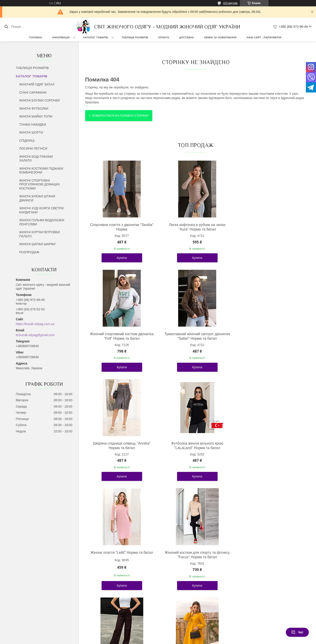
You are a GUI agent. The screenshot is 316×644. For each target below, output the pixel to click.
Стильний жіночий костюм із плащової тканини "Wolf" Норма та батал (195, 555)
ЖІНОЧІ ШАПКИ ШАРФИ (37, 244)
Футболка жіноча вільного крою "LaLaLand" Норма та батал (268, 336)
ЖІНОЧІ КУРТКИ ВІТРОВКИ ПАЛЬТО (39, 234)
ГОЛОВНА (36, 37)
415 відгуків (230, 3)
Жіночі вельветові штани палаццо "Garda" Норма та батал (268, 446)
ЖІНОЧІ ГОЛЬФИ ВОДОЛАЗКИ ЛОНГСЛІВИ (42, 222)
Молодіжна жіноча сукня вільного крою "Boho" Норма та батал (121, 555)
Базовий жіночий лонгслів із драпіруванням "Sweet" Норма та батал (268, 557)
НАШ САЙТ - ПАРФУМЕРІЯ (264, 37)
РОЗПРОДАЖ (29, 252)
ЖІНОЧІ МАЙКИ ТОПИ (36, 116)
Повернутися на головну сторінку (120, 116)
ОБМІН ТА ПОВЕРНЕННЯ (220, 37)
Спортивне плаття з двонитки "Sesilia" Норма (121, 227)
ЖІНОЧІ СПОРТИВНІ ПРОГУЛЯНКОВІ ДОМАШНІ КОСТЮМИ (39, 184)
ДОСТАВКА (187, 37)
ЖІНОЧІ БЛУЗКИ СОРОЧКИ (39, 100)
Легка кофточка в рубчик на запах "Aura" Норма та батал (195, 227)
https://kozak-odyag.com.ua (35, 324)
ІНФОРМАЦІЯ (61, 37)
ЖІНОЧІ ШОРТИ (31, 132)
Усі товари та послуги (194, 609)
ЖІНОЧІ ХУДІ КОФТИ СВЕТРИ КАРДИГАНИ (41, 210)
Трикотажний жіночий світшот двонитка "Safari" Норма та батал (121, 336)
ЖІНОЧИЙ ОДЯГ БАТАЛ (37, 84)
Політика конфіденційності (208, 640)
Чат (297, 632)
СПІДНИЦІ (27, 141)
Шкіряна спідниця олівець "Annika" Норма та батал (195, 336)
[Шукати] (6, 27)
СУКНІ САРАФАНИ (33, 92)
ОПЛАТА (164, 37)
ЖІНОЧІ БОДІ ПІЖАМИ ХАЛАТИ (36, 159)
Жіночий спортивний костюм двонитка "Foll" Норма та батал (269, 227)
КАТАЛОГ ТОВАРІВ (96, 37)
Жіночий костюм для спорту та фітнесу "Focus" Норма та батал (195, 446)
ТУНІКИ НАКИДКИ (33, 125)
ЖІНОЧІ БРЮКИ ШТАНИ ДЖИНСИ (37, 198)
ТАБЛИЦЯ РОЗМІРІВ (135, 37)
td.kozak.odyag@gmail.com (35, 335)
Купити (121, 258)
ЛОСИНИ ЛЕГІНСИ (33, 148)
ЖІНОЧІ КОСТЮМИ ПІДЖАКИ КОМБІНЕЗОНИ (41, 171)
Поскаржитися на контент (173, 640)
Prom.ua (179, 636)
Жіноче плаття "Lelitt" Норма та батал (121, 443)
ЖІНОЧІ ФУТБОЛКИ (34, 108)
